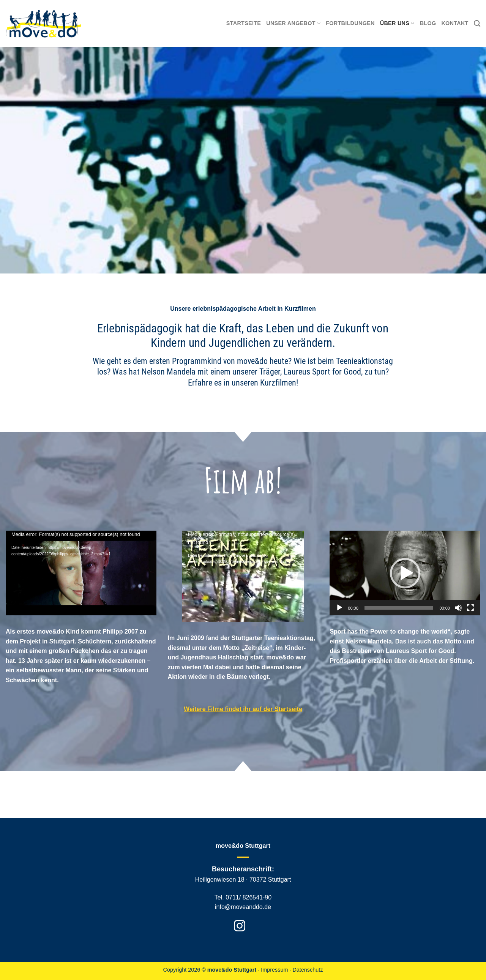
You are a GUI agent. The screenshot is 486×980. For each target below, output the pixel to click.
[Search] (477, 24)
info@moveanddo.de (243, 907)
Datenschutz (308, 970)
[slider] (399, 608)
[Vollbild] (470, 608)
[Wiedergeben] (339, 608)
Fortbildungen (350, 23)
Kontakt (455, 23)
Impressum (274, 970)
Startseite (244, 23)
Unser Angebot (293, 23)
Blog (428, 23)
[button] (405, 573)
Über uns (397, 23)
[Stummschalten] (458, 608)
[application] (81, 573)
